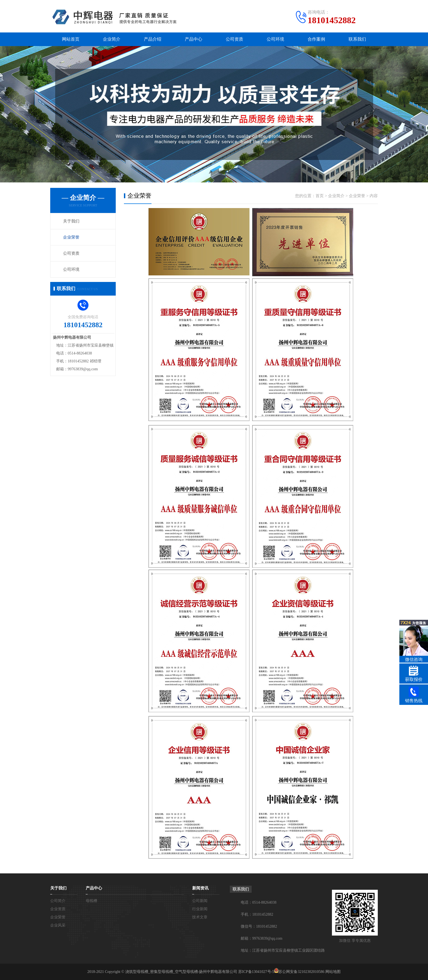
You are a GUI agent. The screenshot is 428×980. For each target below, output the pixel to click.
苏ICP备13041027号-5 (256, 972)
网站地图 (333, 972)
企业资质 (58, 909)
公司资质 (234, 39)
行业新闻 (200, 909)
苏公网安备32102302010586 (301, 972)
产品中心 (194, 39)
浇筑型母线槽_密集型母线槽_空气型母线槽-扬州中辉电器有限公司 (181, 972)
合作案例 (316, 39)
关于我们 (71, 221)
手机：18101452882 (257, 914)
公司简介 (58, 901)
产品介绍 (153, 39)
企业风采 (58, 925)
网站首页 (71, 39)
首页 (320, 196)
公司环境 (275, 39)
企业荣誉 (71, 237)
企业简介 (112, 39)
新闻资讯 (200, 888)
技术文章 (200, 917)
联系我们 (357, 39)
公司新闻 (200, 901)
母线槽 (91, 901)
